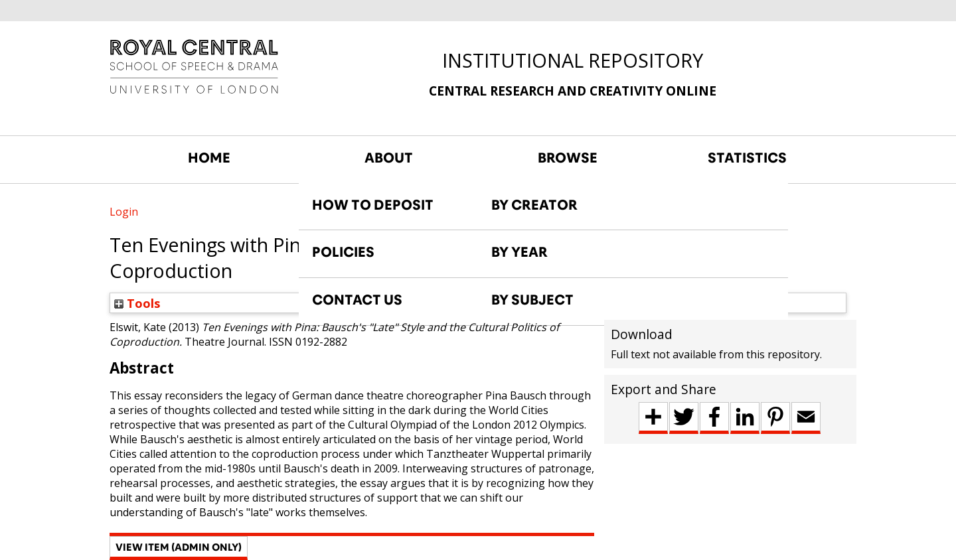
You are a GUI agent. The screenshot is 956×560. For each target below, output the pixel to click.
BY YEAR (519, 252)
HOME (209, 158)
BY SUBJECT (532, 300)
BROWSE (568, 158)
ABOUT (389, 158)
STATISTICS (747, 158)
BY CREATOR (534, 205)
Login (124, 212)
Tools (137, 303)
